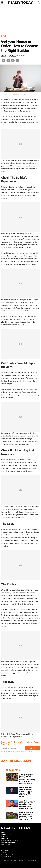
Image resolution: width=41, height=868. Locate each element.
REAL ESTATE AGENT (9, 843)
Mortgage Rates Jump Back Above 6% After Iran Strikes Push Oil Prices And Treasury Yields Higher (26, 816)
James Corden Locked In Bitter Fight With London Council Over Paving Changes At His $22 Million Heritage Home (27, 805)
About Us (5, 851)
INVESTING (5, 839)
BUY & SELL (5, 837)
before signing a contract (30, 239)
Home (4, 36)
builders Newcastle (30, 389)
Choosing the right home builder (12, 687)
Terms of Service (8, 855)
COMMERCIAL (6, 835)
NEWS (3, 833)
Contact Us (6, 853)
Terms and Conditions (19, 751)
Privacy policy (7, 857)
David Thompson (9, 55)
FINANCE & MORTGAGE (10, 841)
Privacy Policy (30, 751)
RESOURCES (6, 845)
